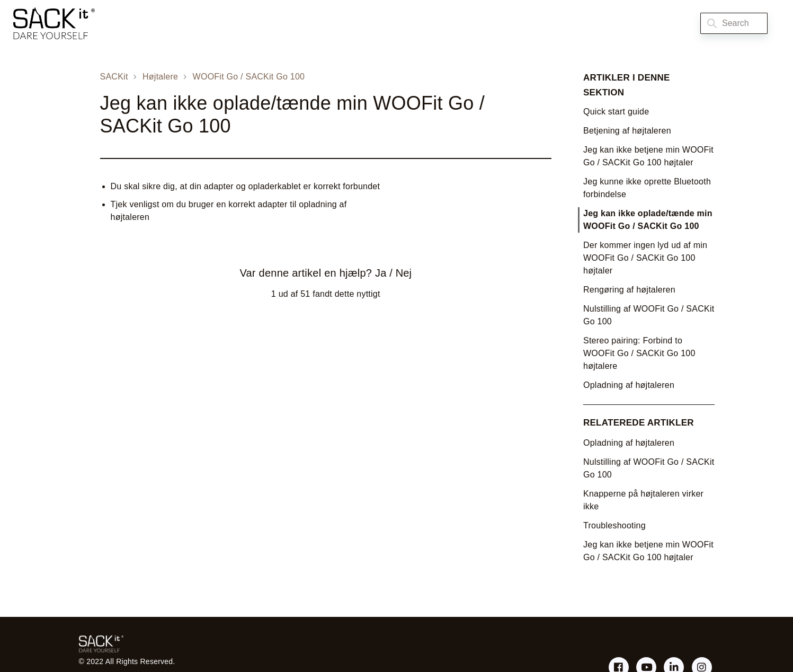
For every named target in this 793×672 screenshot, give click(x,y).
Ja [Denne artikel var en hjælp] (381, 273)
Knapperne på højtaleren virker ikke (643, 500)
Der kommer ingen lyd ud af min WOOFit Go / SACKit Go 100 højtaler (645, 258)
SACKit (114, 77)
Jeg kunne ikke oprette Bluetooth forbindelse (647, 188)
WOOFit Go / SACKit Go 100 (249, 77)
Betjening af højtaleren (627, 131)
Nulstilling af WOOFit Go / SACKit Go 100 (649, 315)
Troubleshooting (614, 525)
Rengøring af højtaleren (629, 290)
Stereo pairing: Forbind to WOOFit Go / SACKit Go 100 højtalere (639, 353)
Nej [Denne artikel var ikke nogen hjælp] (404, 273)
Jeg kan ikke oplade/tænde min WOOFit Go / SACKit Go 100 (648, 220)
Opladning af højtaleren (629, 385)
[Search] (734, 23)
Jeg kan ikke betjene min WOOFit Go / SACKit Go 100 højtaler (648, 156)
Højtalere (160, 77)
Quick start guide (616, 112)
